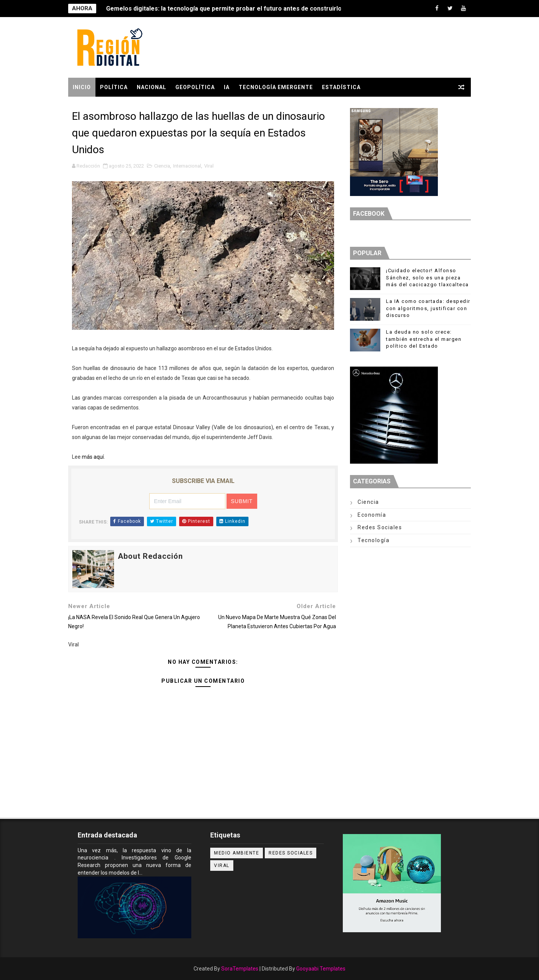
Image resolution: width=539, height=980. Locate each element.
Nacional (152, 87)
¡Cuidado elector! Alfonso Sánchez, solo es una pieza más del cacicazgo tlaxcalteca (427, 277)
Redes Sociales (380, 527)
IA (227, 87)
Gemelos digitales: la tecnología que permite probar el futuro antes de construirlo (224, 9)
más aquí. (93, 457)
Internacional (187, 166)
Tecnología (373, 540)
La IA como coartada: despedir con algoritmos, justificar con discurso (428, 308)
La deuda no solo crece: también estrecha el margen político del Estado (424, 339)
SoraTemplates (240, 969)
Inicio (82, 87)
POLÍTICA (114, 87)
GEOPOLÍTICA (195, 87)
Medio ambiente (237, 853)
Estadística (341, 87)
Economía (372, 515)
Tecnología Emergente (276, 87)
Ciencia (162, 166)
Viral (209, 166)
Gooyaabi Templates (321, 969)
